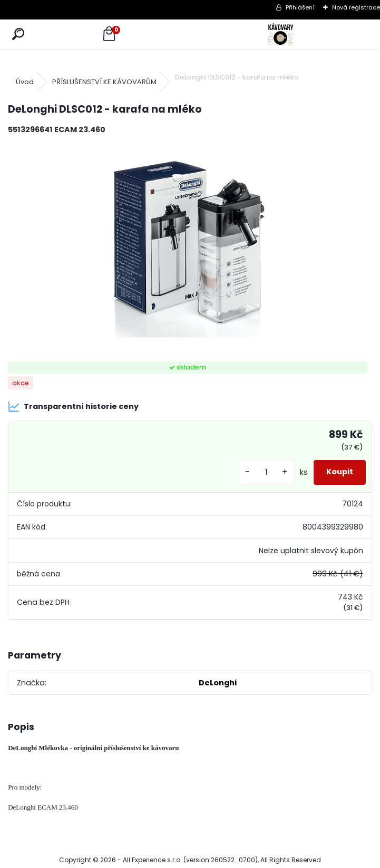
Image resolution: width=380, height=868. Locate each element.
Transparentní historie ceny (73, 406)
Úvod (25, 82)
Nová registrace (356, 7)
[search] (18, 34)
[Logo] (281, 34)
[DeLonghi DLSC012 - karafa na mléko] (190, 248)
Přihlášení (300, 7)
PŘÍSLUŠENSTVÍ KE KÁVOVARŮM (104, 82)
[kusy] (266, 472)
